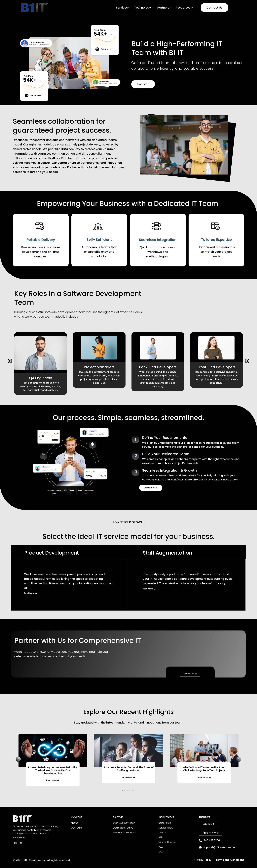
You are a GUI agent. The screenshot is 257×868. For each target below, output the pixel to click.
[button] (10, 361)
